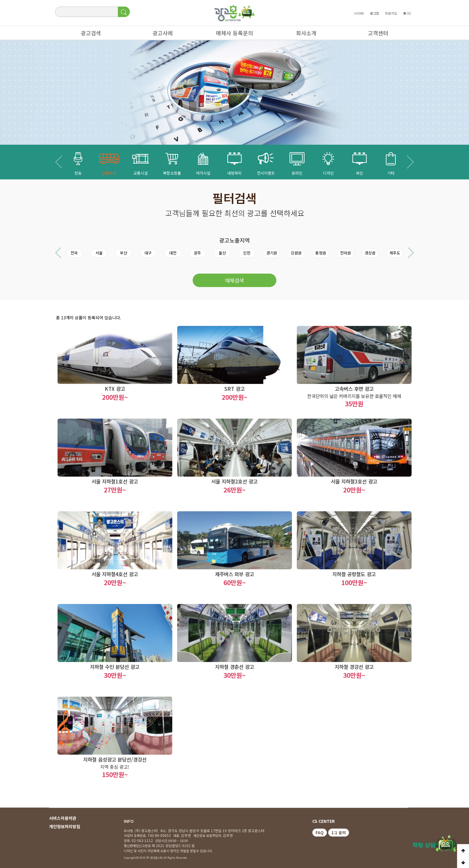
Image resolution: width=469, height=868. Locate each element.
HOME (359, 13)
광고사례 (160, 34)
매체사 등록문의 (232, 34)
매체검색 (234, 280)
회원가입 (391, 13)
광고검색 (88, 34)
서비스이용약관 (63, 818)
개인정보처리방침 (65, 826)
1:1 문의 (339, 833)
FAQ (320, 833)
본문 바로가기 (0, 0)
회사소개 (303, 34)
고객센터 (375, 34)
